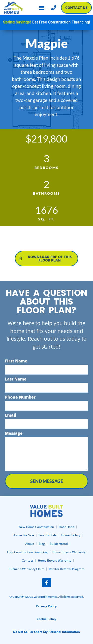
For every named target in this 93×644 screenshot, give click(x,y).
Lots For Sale (48, 535)
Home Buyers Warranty (69, 552)
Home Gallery (71, 535)
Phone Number (20, 397)
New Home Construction (36, 527)
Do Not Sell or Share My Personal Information (46, 632)
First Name (16, 361)
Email (11, 416)
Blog (42, 544)
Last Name (16, 379)
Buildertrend (59, 544)
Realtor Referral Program (67, 569)
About (30, 544)
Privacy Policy (46, 606)
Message (14, 434)
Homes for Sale (23, 535)
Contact (28, 561)
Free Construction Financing (27, 552)
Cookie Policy (46, 619)
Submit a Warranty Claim (26, 569)
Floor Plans (66, 527)
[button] (42, 8)
